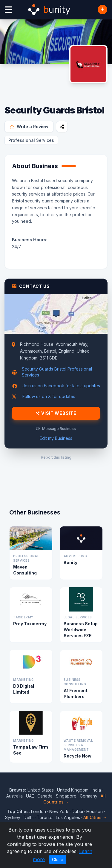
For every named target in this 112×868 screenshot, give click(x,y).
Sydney (13, 817)
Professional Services (31, 140)
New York (59, 811)
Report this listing (56, 457)
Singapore (66, 796)
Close (58, 859)
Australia (14, 796)
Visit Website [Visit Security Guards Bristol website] (56, 413)
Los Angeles (68, 817)
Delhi (29, 817)
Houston (95, 811)
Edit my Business (56, 438)
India (96, 790)
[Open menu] (9, 10)
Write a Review (29, 126)
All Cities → (95, 817)
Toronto (45, 817)
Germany (89, 796)
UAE (30, 796)
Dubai (77, 811)
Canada (45, 796)
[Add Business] (102, 10)
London (39, 811)
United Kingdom (73, 790)
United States (41, 790)
